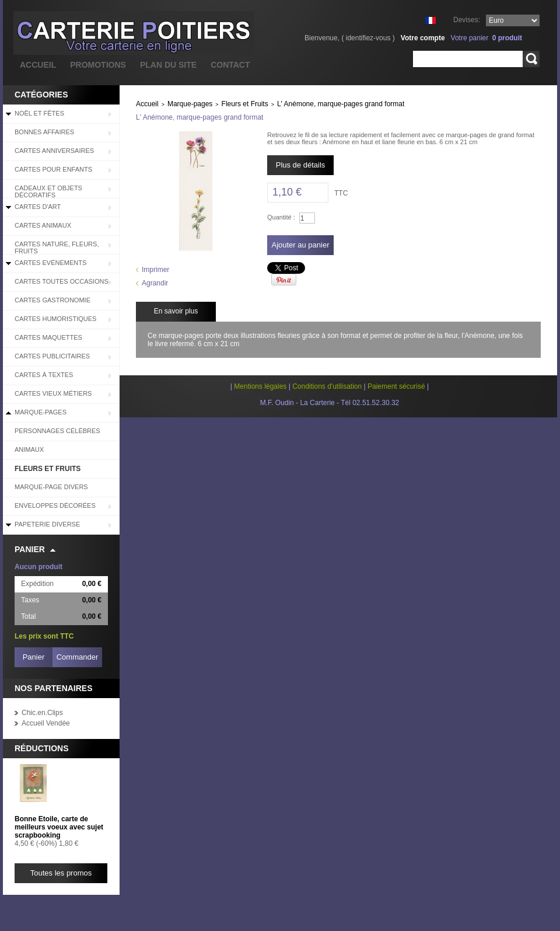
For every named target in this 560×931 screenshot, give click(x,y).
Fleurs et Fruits (48, 469)
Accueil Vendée (46, 723)
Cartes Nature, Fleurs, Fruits (57, 247)
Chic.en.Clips (42, 713)
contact (230, 65)
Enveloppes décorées (55, 505)
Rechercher (531, 59)
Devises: (467, 20)
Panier (30, 549)
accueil (38, 65)
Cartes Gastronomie (52, 300)
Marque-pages (41, 412)
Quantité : (281, 217)
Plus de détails (301, 165)
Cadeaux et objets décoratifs (48, 191)
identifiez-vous (368, 38)
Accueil (147, 104)
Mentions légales (260, 386)
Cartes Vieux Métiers (53, 393)
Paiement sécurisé (396, 386)
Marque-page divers (51, 487)
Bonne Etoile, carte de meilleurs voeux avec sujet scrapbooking (59, 827)
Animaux (29, 449)
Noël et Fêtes (39, 113)
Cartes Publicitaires (52, 356)
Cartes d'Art (38, 207)
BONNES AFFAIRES (44, 132)
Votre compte (423, 38)
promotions (98, 65)
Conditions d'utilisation (327, 386)
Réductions (42, 748)
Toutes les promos (61, 873)
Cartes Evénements (50, 263)
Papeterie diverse (47, 524)
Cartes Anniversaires (54, 151)
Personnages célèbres (57, 431)
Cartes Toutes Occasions (62, 281)
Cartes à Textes (44, 375)
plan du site (168, 65)
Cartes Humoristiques (55, 319)
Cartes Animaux (43, 225)
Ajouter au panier (300, 245)
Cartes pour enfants (53, 169)
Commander (78, 657)
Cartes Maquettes (48, 337)
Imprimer (155, 270)
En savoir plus (176, 311)
